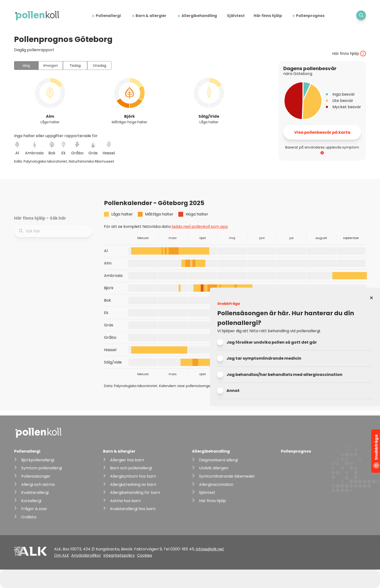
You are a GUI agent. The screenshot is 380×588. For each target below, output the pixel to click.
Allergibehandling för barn (135, 493)
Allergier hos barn (127, 460)
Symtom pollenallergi (42, 468)
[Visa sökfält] (361, 15)
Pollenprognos (310, 16)
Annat (233, 391)
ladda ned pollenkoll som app (200, 227)
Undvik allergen (214, 468)
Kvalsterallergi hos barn (133, 509)
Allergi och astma (38, 484)
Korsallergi (31, 501)
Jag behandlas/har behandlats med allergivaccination (284, 375)
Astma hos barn (125, 501)
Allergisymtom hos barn (133, 476)
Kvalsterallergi (35, 493)
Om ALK (62, 555)
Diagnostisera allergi (218, 460)
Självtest (236, 16)
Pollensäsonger (36, 476)
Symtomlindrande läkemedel (227, 476)
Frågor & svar (34, 509)
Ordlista (29, 517)
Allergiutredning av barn (133, 484)
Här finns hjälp (268, 16)
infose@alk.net (210, 549)
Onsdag (99, 66)
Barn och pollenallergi (131, 468)
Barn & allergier (151, 16)
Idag (26, 66)
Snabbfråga (376, 452)
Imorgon (51, 66)
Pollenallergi (108, 16)
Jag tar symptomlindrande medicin (264, 359)
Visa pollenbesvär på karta (322, 132)
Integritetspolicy (119, 555)
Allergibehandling (199, 16)
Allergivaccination (216, 484)
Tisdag (75, 66)
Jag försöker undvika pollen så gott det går (272, 342)
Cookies (145, 555)
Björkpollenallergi (38, 460)
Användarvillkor (86, 555)
